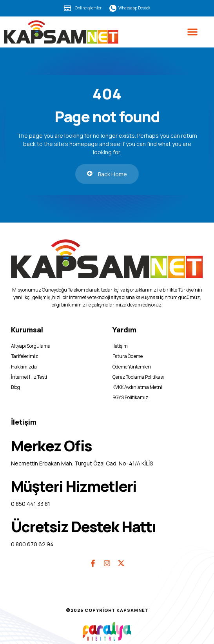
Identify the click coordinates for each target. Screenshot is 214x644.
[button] (192, 32)
